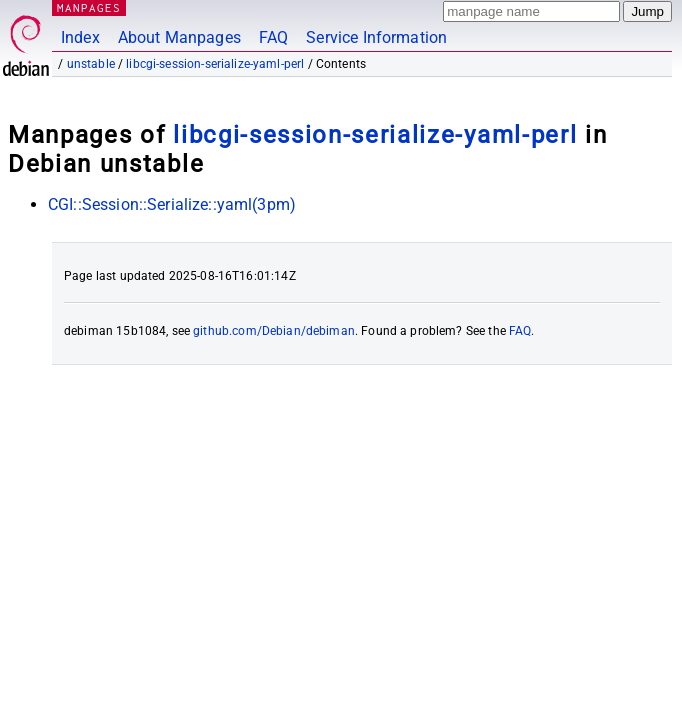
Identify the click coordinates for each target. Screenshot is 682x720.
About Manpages (179, 37)
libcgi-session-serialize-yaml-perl (215, 64)
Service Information (376, 37)
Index (80, 37)
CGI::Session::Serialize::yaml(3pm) (172, 204)
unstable (91, 64)
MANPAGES (89, 7)
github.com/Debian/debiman (274, 331)
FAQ (273, 37)
